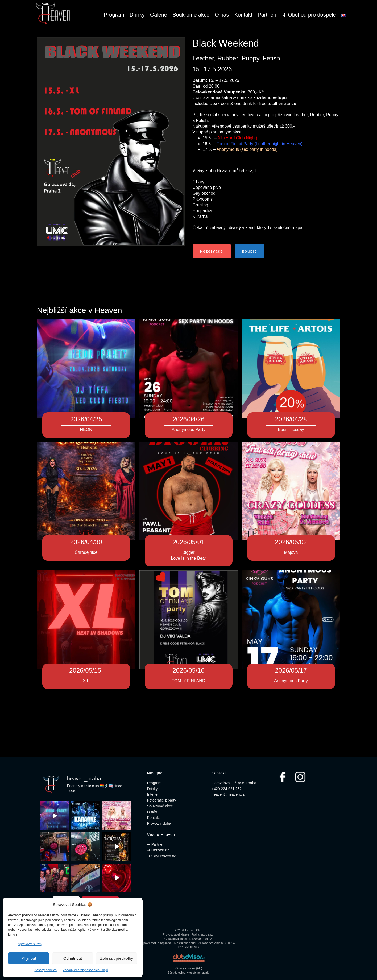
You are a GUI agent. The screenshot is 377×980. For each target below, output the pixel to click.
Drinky (137, 15)
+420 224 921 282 (227, 789)
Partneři (267, 15)
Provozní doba (159, 823)
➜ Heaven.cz (158, 850)
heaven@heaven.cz (228, 794)
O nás (222, 15)
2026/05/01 (188, 542)
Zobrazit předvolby (117, 958)
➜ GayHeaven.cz (161, 856)
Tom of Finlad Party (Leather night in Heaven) (260, 144)
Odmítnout (73, 958)
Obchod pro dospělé (309, 15)
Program (114, 15)
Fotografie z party (162, 800)
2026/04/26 (188, 419)
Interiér (153, 794)
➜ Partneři (156, 844)
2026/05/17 (291, 670)
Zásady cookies (45, 970)
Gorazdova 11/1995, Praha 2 (235, 783)
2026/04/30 (86, 542)
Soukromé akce (191, 15)
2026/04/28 (291, 419)
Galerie (159, 15)
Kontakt (243, 15)
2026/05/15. (86, 670)
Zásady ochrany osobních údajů (85, 970)
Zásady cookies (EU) (188, 968)
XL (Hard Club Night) (238, 138)
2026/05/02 (291, 542)
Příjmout (29, 958)
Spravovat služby (30, 944)
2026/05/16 (188, 670)
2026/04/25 (86, 419)
